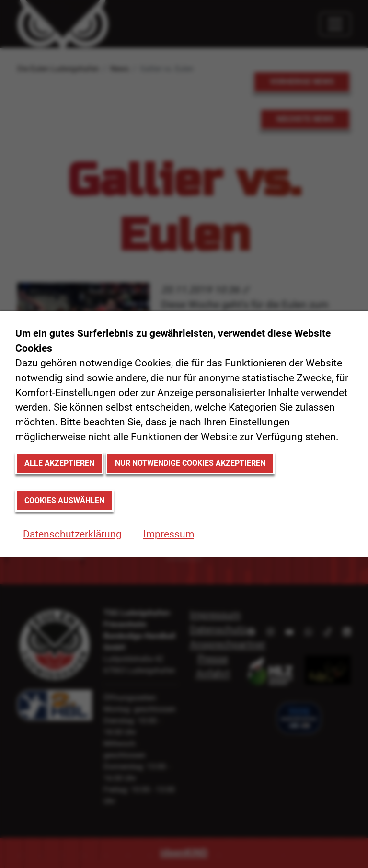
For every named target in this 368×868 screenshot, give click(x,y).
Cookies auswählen (64, 500)
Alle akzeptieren (59, 463)
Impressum (169, 534)
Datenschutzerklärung (72, 534)
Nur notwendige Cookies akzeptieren (190, 463)
